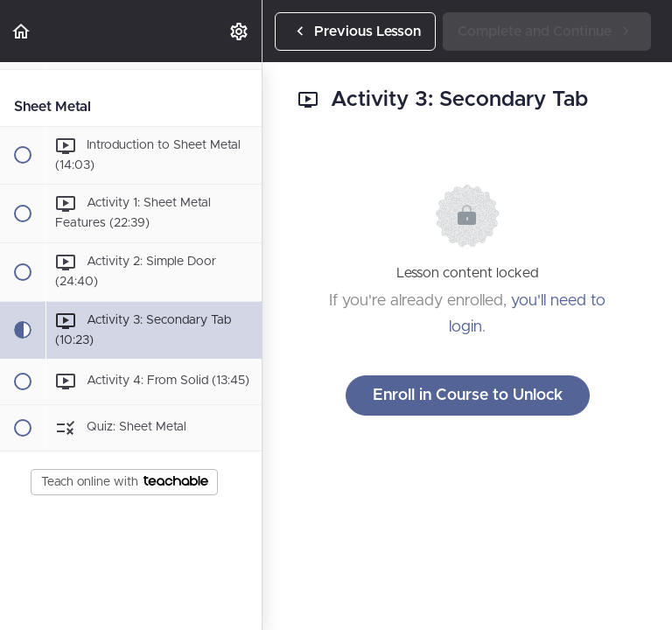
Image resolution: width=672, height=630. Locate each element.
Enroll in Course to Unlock (468, 395)
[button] (22, 31)
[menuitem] (240, 31)
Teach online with (125, 482)
